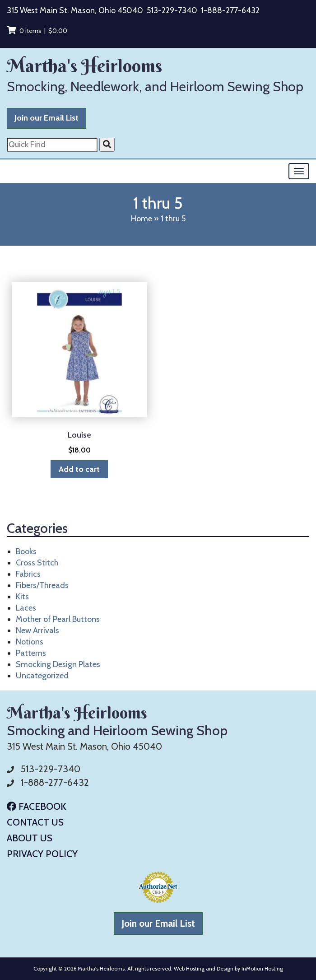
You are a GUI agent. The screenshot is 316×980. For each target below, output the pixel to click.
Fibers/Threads (42, 585)
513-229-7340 (172, 10)
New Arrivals (37, 630)
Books (26, 551)
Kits (22, 597)
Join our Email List (46, 118)
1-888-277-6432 (230, 10)
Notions (30, 642)
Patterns (31, 653)
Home (142, 219)
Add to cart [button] (79, 469)
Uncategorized (42, 676)
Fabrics (28, 574)
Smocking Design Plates (58, 664)
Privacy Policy (42, 854)
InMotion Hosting (262, 968)
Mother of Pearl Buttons (58, 619)
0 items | (37, 31)
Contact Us (35, 822)
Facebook (37, 806)
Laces (26, 608)
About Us (30, 838)
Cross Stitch (37, 563)
